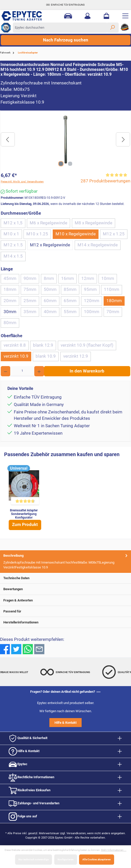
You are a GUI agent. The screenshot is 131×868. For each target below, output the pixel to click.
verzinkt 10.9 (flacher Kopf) (87, 345)
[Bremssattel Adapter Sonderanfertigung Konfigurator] (24, 486)
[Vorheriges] (8, 140)
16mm (68, 278)
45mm (10, 278)
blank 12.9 (43, 345)
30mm (10, 312)
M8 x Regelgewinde (94, 223)
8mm (49, 278)
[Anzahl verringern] (6, 371)
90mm (30, 278)
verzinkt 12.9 (76, 356)
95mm (90, 289)
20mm (10, 301)
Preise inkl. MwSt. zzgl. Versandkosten (22, 182)
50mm (50, 289)
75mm (30, 289)
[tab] (65, 562)
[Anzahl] (22, 371)
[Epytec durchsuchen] (60, 28)
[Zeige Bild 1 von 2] (61, 164)
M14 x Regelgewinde (98, 245)
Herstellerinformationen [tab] (66, 622)
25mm (30, 301)
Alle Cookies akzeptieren (97, 859)
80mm (10, 323)
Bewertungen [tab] (66, 589)
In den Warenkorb (87, 371)
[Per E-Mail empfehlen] (39, 649)
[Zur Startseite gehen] (27, 16)
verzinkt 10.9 (16, 356)
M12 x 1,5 (13, 223)
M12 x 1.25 (114, 234)
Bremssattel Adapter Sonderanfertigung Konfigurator (24, 514)
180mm (114, 301)
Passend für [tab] (66, 611)
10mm (108, 278)
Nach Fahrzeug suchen (66, 40)
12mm (88, 278)
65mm (70, 301)
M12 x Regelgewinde (50, 245)
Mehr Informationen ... (114, 850)
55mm (70, 312)
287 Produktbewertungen (105, 181)
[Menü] (125, 16)
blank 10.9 (46, 356)
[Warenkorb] (106, 16)
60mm (50, 301)
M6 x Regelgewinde (48, 223)
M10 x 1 (11, 234)
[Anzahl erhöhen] (39, 371)
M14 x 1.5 (13, 256)
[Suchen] (113, 28)
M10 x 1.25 (37, 234)
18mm (10, 289)
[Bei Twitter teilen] (16, 649)
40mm (50, 312)
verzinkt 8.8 (15, 345)
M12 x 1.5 (13, 245)
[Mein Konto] (88, 16)
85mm (70, 289)
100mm (92, 312)
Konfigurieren (66, 859)
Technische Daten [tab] (66, 578)
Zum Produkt (25, 525)
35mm (30, 312)
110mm (112, 289)
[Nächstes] (123, 140)
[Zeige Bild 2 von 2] (70, 164)
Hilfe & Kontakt (65, 723)
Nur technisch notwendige (34, 859)
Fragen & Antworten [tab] (66, 600)
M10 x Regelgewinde (76, 234)
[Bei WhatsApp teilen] (28, 649)
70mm (113, 312)
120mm (92, 301)
